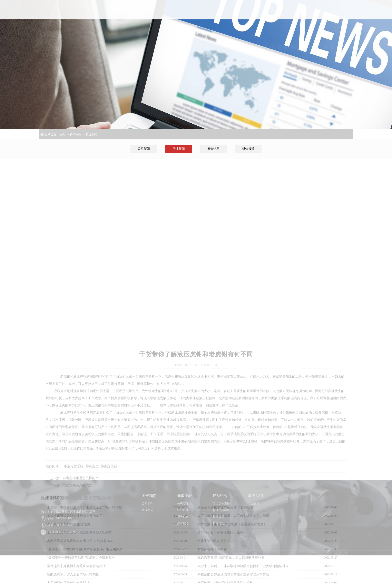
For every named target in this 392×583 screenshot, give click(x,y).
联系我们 (340, 16)
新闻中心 (287, 16)
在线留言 (254, 519)
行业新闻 (91, 135)
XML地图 (303, 576)
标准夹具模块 (221, 525)
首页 (234, 16)
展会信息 (213, 149)
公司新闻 (144, 149)
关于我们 (261, 16)
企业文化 (147, 525)
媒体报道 (248, 149)
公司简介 (147, 519)
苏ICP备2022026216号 (281, 576)
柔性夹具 (218, 532)
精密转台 (218, 539)
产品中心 (314, 16)
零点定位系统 (221, 519)
